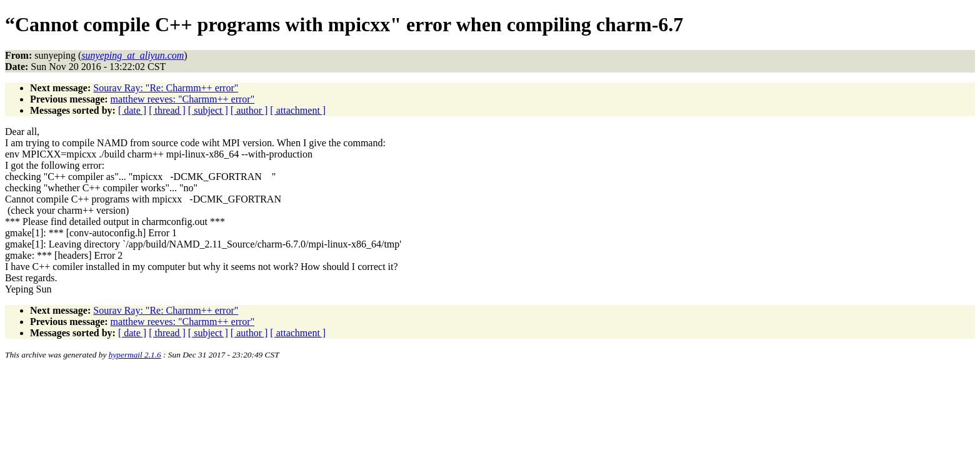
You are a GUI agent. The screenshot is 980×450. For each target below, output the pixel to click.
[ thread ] (167, 110)
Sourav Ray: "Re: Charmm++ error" (166, 88)
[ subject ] (208, 110)
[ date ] (132, 110)
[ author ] (249, 110)
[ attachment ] (298, 110)
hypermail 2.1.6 (135, 355)
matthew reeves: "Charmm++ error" (183, 99)
